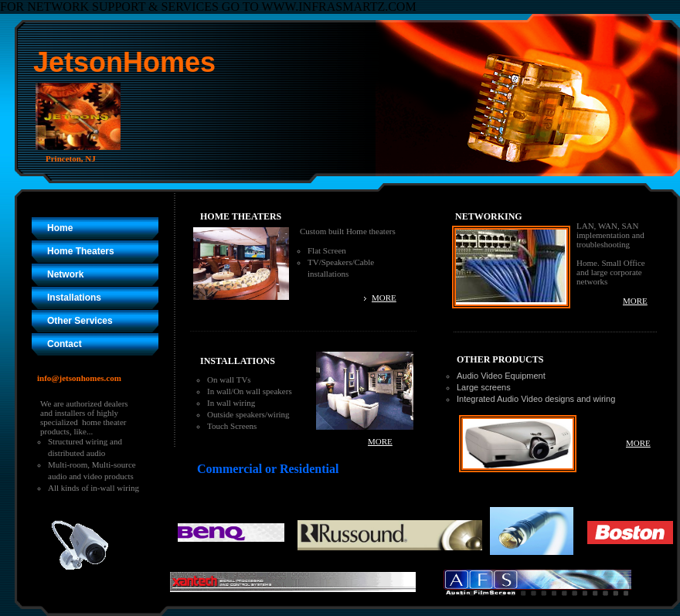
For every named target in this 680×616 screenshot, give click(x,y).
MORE (384, 298)
